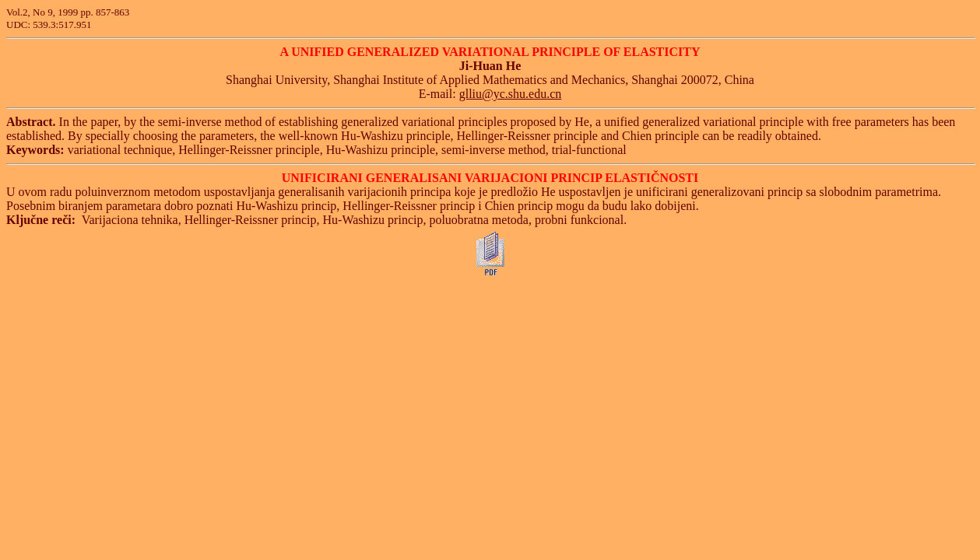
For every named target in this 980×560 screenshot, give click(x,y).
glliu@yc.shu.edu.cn (511, 94)
